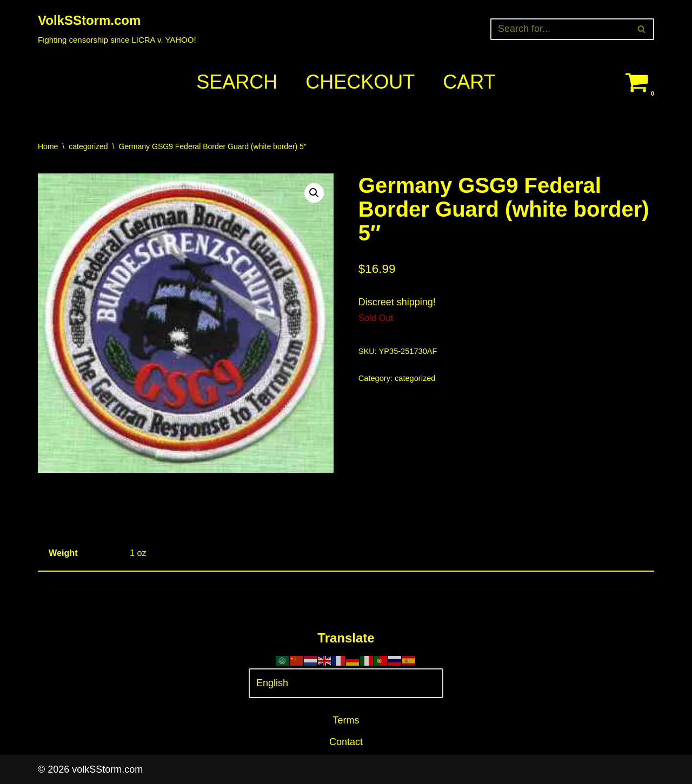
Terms (346, 720)
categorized (88, 146)
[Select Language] (346, 683)
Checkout (360, 82)
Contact (346, 742)
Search (237, 82)
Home (48, 146)
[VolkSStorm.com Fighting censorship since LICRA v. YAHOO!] (117, 29)
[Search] (560, 29)
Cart (469, 82)
